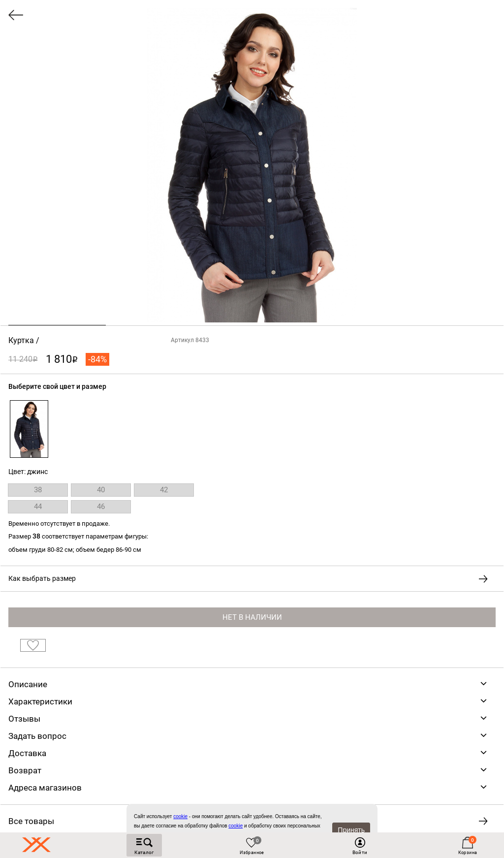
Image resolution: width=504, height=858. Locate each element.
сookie (180, 816)
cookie (236, 826)
